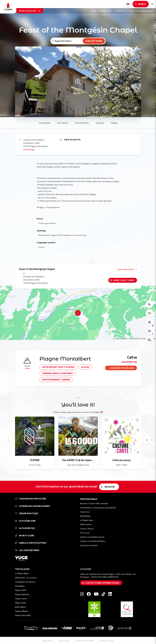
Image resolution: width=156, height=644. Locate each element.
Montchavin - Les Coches (26, 578)
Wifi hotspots (86, 524)
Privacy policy (64, 641)
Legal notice (47, 641)
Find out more (94, 41)
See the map (29, 149)
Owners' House (87, 529)
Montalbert (20, 586)
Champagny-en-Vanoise (25, 582)
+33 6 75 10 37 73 (70, 140)
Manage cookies (107, 641)
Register (110, 487)
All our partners (27, 550)
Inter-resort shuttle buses (58, 367)
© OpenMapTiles (121, 339)
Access (85, 367)
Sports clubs (25, 535)
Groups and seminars (89, 545)
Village (114, 123)
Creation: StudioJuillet (85, 641)
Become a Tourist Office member (94, 503)
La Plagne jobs (25, 521)
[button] (147, 440)
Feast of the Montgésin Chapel (141, 11)
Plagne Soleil (20, 603)
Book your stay (30, 11)
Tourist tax (85, 512)
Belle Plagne (20, 607)
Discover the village (122, 368)
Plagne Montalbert (127, 269)
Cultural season (121, 460)
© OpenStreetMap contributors (138, 339)
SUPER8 (35, 460)
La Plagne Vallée (22, 573)
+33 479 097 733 (129, 362)
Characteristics (82, 123)
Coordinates (45, 123)
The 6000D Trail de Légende (78, 460)
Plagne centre (21, 599)
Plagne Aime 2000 (23, 615)
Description (63, 123)
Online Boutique (27, 513)
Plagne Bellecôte (22, 594)
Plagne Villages (21, 611)
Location (100, 123)
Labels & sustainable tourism (92, 537)
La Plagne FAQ (25, 528)
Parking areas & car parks (57, 373)
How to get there (124, 280)
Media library (85, 516)
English (128, 4)
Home (95, 11)
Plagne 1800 (20, 590)
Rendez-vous (107, 11)
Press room (85, 533)
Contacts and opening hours (102, 583)
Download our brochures (33, 506)
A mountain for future (31, 499)
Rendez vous (122, 11)
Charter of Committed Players (93, 541)
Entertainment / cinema (56, 380)
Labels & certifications (31, 543)
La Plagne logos (87, 520)
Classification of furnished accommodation (98, 508)
